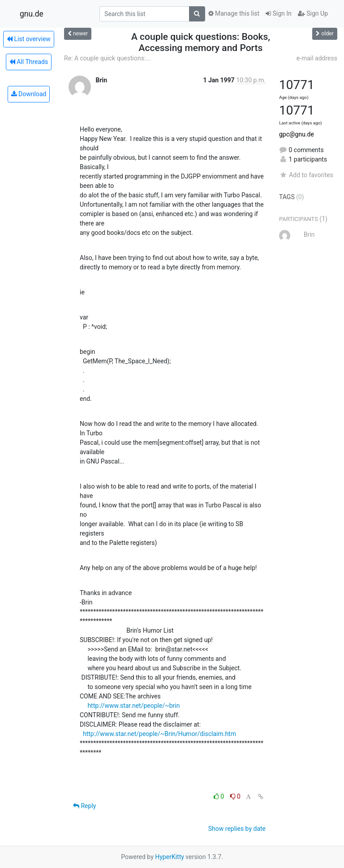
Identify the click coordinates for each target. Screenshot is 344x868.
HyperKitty (170, 857)
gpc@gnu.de (297, 134)
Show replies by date (237, 829)
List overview (29, 39)
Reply (84, 806)
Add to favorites (306, 175)
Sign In (279, 13)
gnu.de (32, 14)
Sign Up (313, 13)
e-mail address (317, 58)
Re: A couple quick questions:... (107, 58)
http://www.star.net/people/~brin (133, 706)
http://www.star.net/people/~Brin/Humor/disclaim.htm (159, 734)
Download (29, 94)
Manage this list (234, 13)
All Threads (29, 62)
